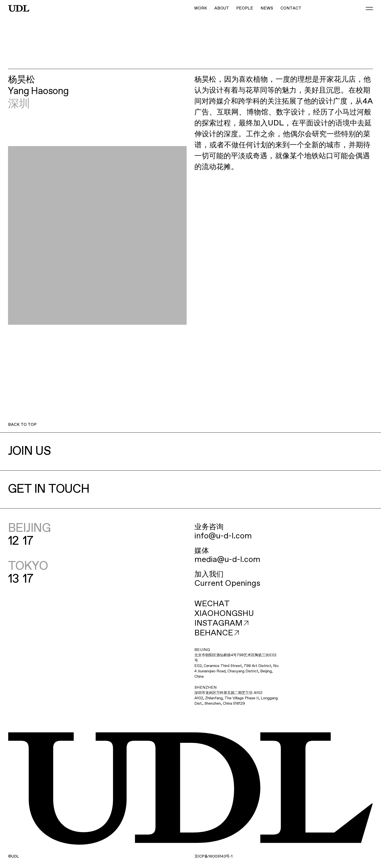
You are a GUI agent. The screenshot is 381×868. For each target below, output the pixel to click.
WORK (201, 8)
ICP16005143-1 (213, 857)
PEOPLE (245, 8)
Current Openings (227, 583)
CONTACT (291, 8)
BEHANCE (217, 633)
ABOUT (222, 8)
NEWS (267, 8)
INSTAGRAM (221, 623)
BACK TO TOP (22, 425)
